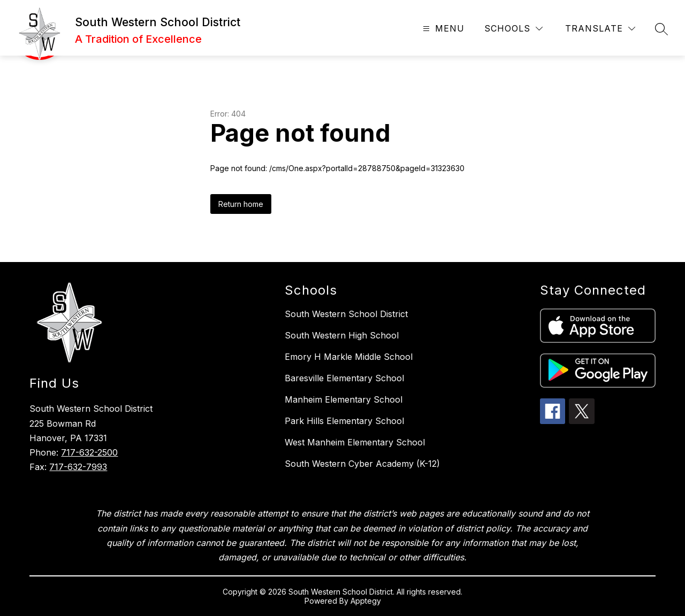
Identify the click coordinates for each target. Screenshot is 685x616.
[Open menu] (442, 29)
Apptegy (366, 601)
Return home (241, 204)
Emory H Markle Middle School (349, 357)
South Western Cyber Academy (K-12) (362, 464)
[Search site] (661, 29)
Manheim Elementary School (344, 399)
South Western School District (346, 314)
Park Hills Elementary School (344, 421)
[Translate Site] (600, 29)
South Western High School (342, 335)
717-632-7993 (78, 467)
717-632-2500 (89, 452)
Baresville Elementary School (344, 378)
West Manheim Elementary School (355, 442)
